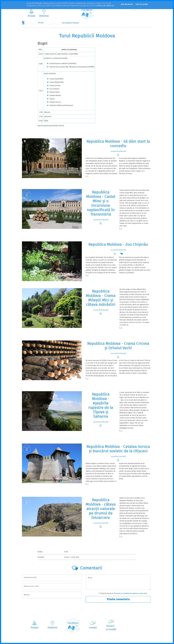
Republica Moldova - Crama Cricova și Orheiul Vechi (118, 346)
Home (23, 23)
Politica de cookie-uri (105, 6)
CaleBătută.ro (87, 12)
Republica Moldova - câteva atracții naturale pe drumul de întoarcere (101, 509)
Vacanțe (41, 23)
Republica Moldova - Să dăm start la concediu (118, 144)
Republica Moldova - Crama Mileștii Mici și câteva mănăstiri (101, 298)
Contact (93, 628)
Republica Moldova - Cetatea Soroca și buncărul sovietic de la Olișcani (118, 449)
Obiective (44, 16)
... (87, 176)
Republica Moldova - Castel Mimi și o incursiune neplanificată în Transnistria (101, 203)
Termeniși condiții (111, 628)
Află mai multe (127, 5)
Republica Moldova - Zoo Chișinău (118, 245)
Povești (32, 16)
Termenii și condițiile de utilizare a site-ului (130, 593)
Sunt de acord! (142, 5)
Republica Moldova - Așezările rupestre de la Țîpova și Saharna (101, 406)
